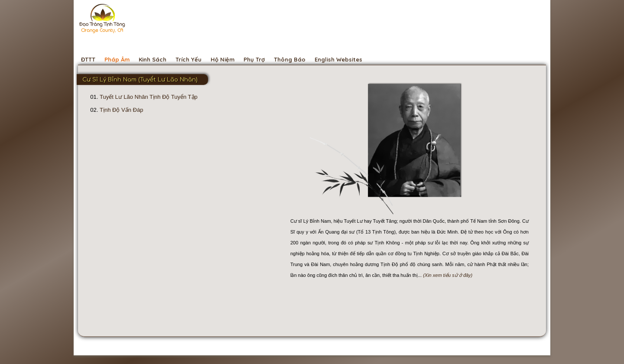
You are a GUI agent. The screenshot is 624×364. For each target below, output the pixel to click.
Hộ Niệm (223, 59)
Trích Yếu (188, 59)
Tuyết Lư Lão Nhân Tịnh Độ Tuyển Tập (149, 97)
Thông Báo (290, 59)
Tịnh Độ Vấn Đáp (121, 110)
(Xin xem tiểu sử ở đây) (448, 275)
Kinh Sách (153, 59)
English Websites (338, 59)
